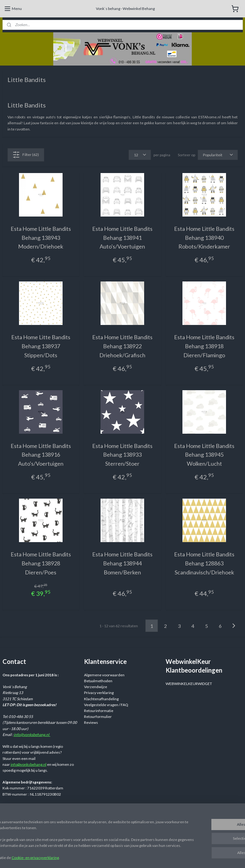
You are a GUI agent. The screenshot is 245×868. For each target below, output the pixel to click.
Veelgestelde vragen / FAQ (106, 705)
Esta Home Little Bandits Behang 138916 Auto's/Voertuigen (41, 455)
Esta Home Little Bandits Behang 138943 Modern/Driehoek (41, 237)
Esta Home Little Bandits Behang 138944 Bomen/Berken (122, 563)
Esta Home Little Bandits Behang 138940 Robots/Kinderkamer (204, 237)
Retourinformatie (99, 711)
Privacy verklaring (99, 693)
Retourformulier (98, 717)
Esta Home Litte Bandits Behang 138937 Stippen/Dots (41, 346)
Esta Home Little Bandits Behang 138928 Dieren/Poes (41, 563)
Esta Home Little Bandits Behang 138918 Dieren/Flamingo (204, 346)
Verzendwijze (96, 687)
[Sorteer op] (218, 155)
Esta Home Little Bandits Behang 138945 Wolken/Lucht (204, 455)
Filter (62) (26, 154)
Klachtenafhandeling (101, 699)
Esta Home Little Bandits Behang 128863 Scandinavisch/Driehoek (204, 563)
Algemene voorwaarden (104, 675)
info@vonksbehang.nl (32, 735)
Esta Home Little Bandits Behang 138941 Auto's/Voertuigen (122, 237)
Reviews (91, 722)
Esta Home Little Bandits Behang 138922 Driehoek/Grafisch (122, 346)
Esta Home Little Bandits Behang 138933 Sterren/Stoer (122, 455)
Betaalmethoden (98, 681)
